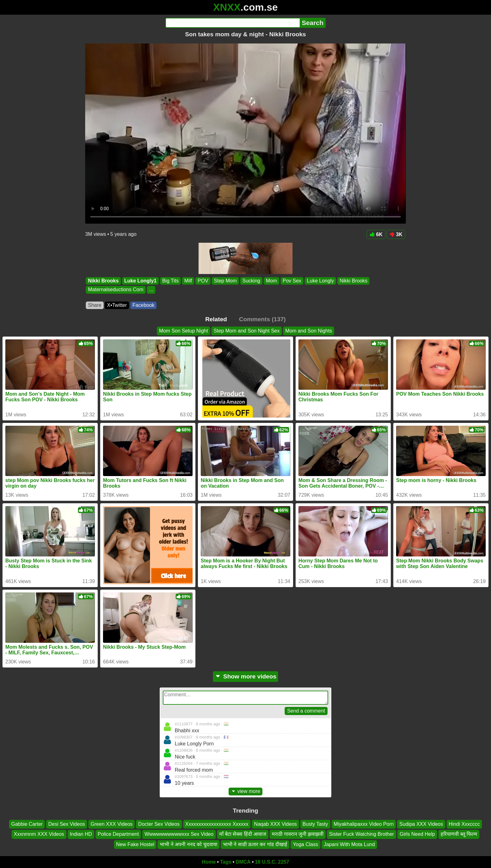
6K (376, 234)
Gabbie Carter (27, 824)
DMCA (243, 862)
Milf (188, 281)
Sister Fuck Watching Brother (362, 834)
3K (396, 234)
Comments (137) (262, 319)
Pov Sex (292, 281)
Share (95, 305)
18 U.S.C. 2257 (272, 862)
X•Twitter (117, 305)
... (151, 290)
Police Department (118, 834)
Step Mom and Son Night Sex (247, 331)
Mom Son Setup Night (184, 331)
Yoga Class (305, 844)
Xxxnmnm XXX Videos (39, 834)
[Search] (233, 23)
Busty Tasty (315, 824)
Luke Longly (320, 281)
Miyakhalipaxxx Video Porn (364, 824)
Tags (226, 862)
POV (203, 281)
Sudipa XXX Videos (421, 824)
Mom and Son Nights (309, 331)
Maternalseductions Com (116, 290)
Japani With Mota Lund (349, 844)
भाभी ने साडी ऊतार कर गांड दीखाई (255, 844)
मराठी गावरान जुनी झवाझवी (297, 834)
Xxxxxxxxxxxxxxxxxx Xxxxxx (217, 824)
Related (216, 319)
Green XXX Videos (111, 824)
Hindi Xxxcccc (464, 824)
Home (209, 862)
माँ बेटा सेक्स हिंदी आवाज (243, 834)
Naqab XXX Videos (275, 824)
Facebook (143, 305)
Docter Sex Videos (159, 824)
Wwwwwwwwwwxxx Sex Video (179, 834)
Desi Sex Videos (67, 824)
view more (246, 791)
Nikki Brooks (103, 281)
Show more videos (246, 676)
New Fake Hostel (135, 844)
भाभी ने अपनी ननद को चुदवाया (188, 844)
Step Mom (225, 281)
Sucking (251, 281)
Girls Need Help (417, 834)
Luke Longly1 (140, 281)
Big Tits (170, 281)
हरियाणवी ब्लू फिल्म (459, 834)
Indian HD (81, 834)
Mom (271, 281)
